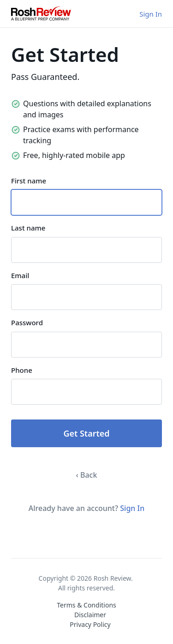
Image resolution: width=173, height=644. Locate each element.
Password (27, 322)
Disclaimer (90, 615)
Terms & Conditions (86, 605)
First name (29, 181)
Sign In (151, 14)
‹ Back (87, 475)
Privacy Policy (90, 624)
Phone (22, 370)
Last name (28, 228)
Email (20, 275)
